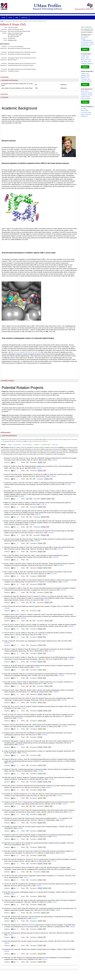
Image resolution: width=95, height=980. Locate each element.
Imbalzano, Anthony (87, 95)
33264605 (53, 476)
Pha (31, 499)
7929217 (26, 878)
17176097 (37, 667)
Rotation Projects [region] (7, 381)
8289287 (13, 894)
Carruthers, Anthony (87, 93)
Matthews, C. (85, 116)
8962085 (62, 853)
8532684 (73, 869)
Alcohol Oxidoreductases (86, 40)
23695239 (55, 557)
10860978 (48, 787)
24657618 (60, 549)
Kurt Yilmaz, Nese (86, 62)
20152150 (47, 600)
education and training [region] (9, 80)
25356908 (37, 541)
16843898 (50, 684)
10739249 (59, 796)
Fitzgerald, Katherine (87, 63)
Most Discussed (27, 445)
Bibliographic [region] (6, 432)
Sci (30, 517)
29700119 (43, 504)
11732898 (11, 763)
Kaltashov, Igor (85, 75)
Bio (27, 462)
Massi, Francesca (86, 60)
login (25, 441)
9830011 (62, 820)
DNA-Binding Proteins (87, 42)
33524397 (39, 468)
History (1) (25, 18)
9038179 (28, 845)
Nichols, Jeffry (85, 58)
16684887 (56, 692)
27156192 (32, 524)
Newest (3, 445)
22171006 (54, 574)
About (10, 18)
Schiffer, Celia (85, 56)
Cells (44, 462)
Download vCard (12, 40)
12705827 (24, 753)
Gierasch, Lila (85, 77)
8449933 (54, 902)
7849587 (39, 886)
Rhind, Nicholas (85, 99)
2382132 (35, 918)
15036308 (44, 735)
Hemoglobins (85, 37)
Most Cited (17, 445)
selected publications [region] (9, 436)
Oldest (10, 445)
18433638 (7, 643)
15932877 (24, 708)
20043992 (7, 608)
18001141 (51, 651)
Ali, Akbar (84, 109)
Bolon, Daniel (85, 91)
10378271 (65, 804)
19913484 (23, 618)
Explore (85, 49)
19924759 (63, 590)
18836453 (71, 626)
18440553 (45, 635)
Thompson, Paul (86, 79)
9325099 (20, 828)
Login (2, 21)
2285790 (58, 910)
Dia (27, 737)
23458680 (61, 565)
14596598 (21, 745)
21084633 (65, 582)
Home (3, 18)
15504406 (64, 727)
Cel (27, 611)
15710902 (20, 718)
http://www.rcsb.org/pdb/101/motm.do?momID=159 (26, 352)
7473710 (54, 861)
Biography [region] (5, 77)
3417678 (11, 935)
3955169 (7, 951)
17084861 (61, 675)
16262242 (64, 700)
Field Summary (46, 445)
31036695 (21, 496)
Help (17, 18)
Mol (34, 479)
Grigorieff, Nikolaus (86, 81)
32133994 (68, 484)
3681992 (7, 943)
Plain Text (55, 445)
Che (30, 527)
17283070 (71, 659)
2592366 (72, 927)
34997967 (55, 460)
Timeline (37, 445)
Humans (40, 462)
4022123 (45, 959)
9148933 (55, 837)
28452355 (38, 514)
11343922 (51, 779)
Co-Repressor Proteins (87, 44)
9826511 (70, 812)
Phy (34, 592)
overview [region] (4, 97)
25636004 (51, 533)
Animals (49, 499)
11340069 (40, 771)
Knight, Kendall (85, 97)
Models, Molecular (86, 46)
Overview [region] (4, 94)
